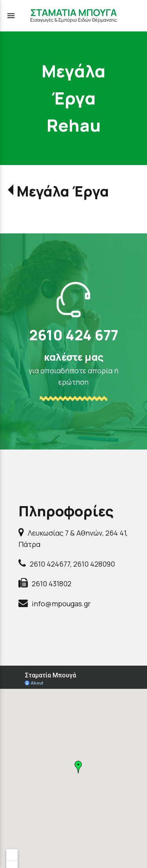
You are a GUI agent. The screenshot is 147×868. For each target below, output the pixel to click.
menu (11, 16)
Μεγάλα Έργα (63, 191)
